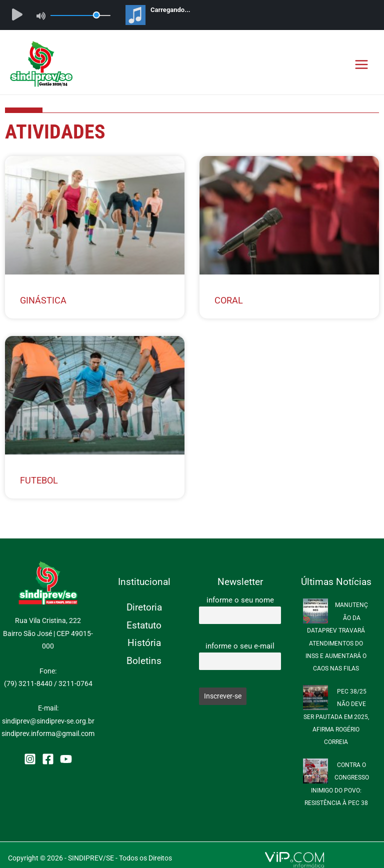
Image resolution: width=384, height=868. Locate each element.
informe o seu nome (240, 600)
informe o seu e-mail (240, 646)
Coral (229, 300)
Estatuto (144, 625)
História (144, 643)
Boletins (144, 661)
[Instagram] (30, 759)
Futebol (39, 480)
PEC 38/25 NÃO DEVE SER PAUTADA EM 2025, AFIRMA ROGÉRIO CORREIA (336, 717)
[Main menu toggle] (362, 64)
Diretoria (144, 607)
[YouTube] (66, 759)
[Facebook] (48, 759)
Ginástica (43, 300)
